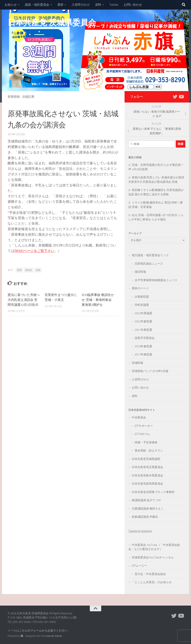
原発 (19, 270)
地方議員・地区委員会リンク (150, 255)
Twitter (114, 5)
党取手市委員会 (145, 338)
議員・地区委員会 (37, 5)
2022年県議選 (143, 313)
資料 (98, 5)
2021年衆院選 (143, 330)
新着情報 (14, 97)
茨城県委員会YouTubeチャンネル (153, 557)
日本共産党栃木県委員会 (147, 475)
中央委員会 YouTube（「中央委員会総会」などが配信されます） (154, 547)
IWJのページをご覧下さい (34, 251)
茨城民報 (137, 363)
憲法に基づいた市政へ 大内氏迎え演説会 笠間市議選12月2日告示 (24, 300)
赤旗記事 (28, 97)
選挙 (60, 5)
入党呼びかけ (81, 5)
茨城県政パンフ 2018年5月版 (150, 371)
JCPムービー (139, 566)
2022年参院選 (143, 321)
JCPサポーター (144, 426)
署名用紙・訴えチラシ (149, 451)
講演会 (29, 270)
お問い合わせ (133, 5)
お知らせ (11, 5)
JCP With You (142, 434)
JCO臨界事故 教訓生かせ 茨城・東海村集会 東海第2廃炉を (98, 300)
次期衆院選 (142, 297)
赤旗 (38, 270)
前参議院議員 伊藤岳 (145, 517)
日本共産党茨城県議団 (146, 459)
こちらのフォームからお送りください (43, 630)
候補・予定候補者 (146, 442)
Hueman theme (54, 636)
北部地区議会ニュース (149, 264)
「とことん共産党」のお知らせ (152, 582)
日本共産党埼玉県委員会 (147, 467)
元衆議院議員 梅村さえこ (148, 509)
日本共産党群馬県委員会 (147, 484)
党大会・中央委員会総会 (150, 574)
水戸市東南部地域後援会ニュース (156, 280)
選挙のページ (140, 288)
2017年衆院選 (143, 355)
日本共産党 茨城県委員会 (52, 23)
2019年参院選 (143, 346)
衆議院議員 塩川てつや (146, 500)
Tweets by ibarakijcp (140, 531)
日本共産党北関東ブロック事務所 (153, 492)
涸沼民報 (140, 272)
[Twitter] (175, 97)
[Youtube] (181, 97)
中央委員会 (139, 417)
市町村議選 (142, 305)
